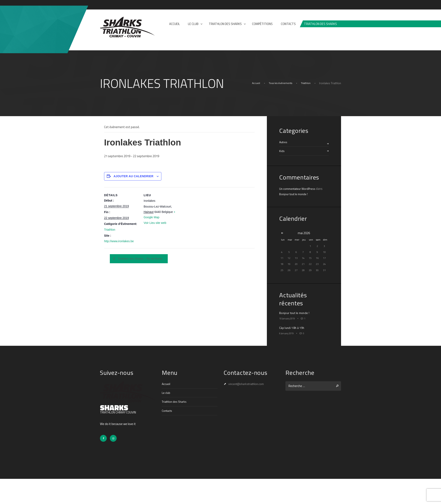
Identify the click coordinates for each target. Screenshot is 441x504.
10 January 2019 (289, 318)
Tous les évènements (279, 83)
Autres (284, 142)
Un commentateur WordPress (299, 189)
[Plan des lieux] (205, 206)
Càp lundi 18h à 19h (293, 328)
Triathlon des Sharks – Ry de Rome (144, 259)
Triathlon (305, 83)
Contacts (168, 410)
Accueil (254, 83)
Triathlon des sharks (320, 24)
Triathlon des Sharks (176, 402)
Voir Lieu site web (155, 223)
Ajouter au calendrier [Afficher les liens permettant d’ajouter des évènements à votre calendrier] (134, 176)
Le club (166, 393)
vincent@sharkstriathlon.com (248, 384)
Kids (282, 151)
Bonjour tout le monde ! (295, 194)
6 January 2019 (288, 333)
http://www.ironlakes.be (119, 241)
